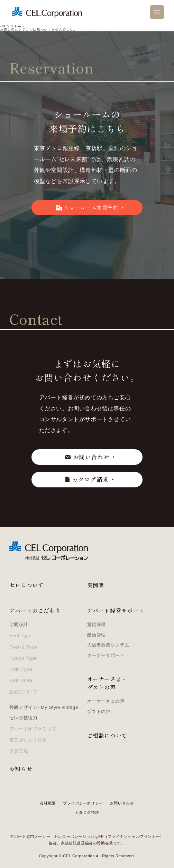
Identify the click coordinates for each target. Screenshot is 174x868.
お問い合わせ (122, 803)
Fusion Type (23, 658)
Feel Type (20, 636)
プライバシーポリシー (83, 803)
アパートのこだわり (35, 611)
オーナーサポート (106, 655)
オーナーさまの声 (106, 701)
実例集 (96, 585)
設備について (24, 692)
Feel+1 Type (23, 647)
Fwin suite (21, 680)
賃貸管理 (97, 624)
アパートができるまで (33, 729)
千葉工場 (19, 751)
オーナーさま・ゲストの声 (107, 683)
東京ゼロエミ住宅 (28, 740)
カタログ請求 (87, 813)
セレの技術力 (24, 718)
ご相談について (107, 735)
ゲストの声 (99, 711)
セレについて (27, 585)
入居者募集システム (108, 645)
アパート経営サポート (116, 611)
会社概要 (48, 803)
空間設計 (19, 624)
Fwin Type (21, 669)
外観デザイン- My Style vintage (44, 707)
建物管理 (97, 635)
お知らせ (21, 769)
